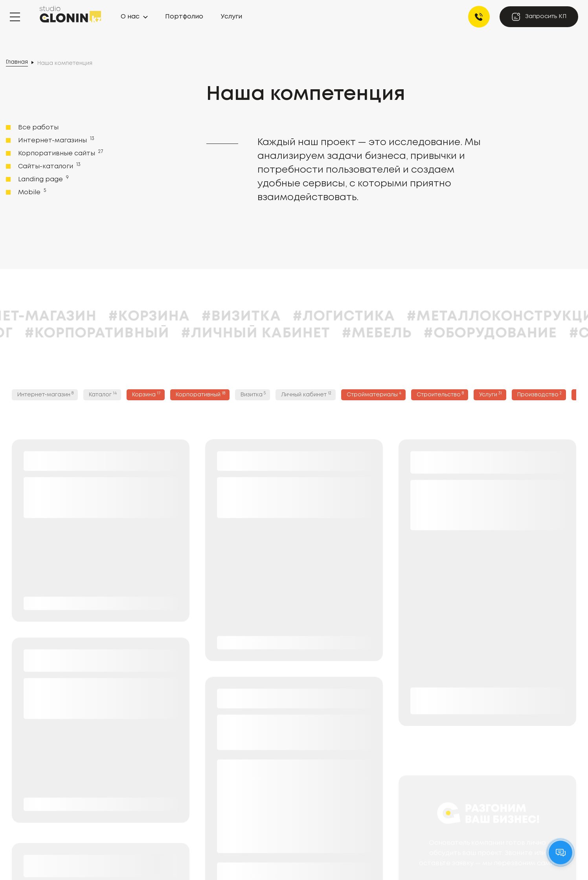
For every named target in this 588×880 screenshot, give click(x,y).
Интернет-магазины (55, 140)
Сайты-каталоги (49, 166)
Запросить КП (539, 17)
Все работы (38, 128)
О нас (130, 17)
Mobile (31, 192)
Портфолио (184, 17)
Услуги (232, 17)
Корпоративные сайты (60, 153)
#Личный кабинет (272, 333)
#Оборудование (507, 333)
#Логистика (361, 317)
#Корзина (166, 317)
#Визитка (258, 317)
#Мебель (394, 333)
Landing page (43, 179)
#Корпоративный (114, 333)
